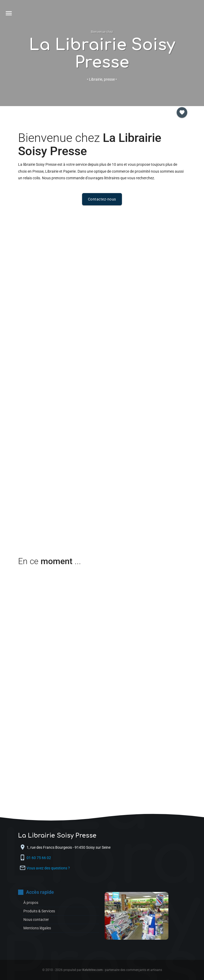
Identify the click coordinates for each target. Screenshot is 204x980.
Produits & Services (39, 911)
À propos (31, 903)
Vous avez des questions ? (48, 868)
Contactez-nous (102, 199)
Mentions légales (37, 928)
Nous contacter (36, 920)
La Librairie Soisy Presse (102, 54)
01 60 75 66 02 (39, 858)
